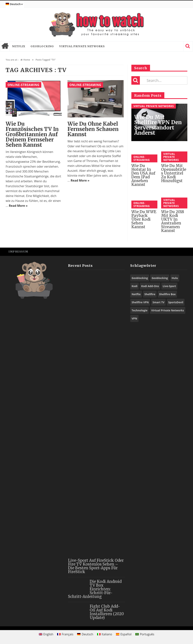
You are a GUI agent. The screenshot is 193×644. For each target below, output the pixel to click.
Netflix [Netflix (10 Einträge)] (136, 294)
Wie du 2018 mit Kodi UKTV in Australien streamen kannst (173, 221)
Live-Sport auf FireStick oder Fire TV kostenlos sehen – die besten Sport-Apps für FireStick (96, 566)
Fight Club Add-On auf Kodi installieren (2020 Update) (107, 612)
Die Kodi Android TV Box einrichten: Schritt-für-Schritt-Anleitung (95, 589)
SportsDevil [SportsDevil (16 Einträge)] (176, 302)
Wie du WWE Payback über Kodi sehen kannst (144, 219)
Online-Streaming (23, 85)
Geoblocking (42, 46)
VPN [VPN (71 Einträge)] (134, 318)
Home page (5, 46)
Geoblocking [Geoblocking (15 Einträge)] (160, 278)
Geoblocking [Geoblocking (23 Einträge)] (140, 278)
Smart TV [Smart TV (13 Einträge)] (158, 302)
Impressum (18, 252)
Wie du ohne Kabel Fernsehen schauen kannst (93, 129)
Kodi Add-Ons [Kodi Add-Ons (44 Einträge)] (150, 286)
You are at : (12, 60)
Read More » (18, 206)
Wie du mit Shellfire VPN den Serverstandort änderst (158, 125)
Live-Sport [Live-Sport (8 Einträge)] (169, 286)
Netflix (19, 46)
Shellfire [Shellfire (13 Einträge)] (150, 294)
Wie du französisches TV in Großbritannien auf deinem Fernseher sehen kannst (32, 134)
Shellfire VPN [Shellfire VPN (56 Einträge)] (140, 302)
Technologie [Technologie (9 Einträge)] (139, 310)
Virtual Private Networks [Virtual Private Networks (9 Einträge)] (168, 310)
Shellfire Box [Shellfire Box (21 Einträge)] (167, 294)
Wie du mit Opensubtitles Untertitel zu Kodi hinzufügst (174, 173)
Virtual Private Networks (82, 46)
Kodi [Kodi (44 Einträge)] (134, 286)
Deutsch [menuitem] (87, 634)
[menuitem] (15, 4)
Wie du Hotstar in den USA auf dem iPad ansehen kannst (143, 175)
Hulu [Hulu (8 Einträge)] (175, 278)
